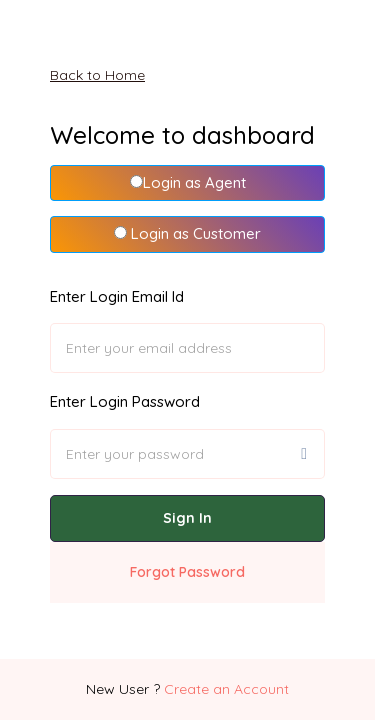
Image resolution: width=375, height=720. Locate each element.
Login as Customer (187, 233)
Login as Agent (188, 182)
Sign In (187, 518)
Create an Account (226, 689)
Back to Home (97, 75)
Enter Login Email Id (117, 296)
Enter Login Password (125, 401)
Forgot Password (187, 572)
